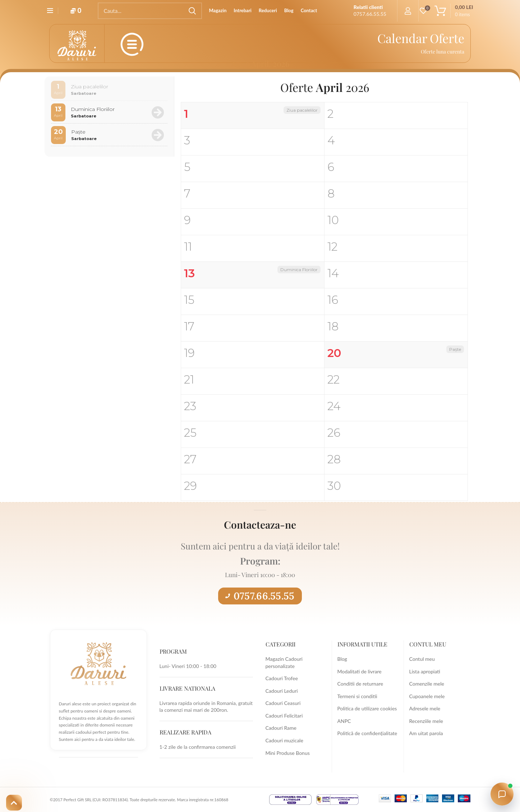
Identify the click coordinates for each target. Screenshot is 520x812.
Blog (342, 659)
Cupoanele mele (427, 696)
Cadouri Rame (281, 728)
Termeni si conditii (357, 696)
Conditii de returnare (360, 684)
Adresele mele (425, 708)
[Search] (150, 11)
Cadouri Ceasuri (283, 703)
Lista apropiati (425, 671)
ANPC (344, 721)
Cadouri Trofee (282, 678)
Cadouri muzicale (284, 740)
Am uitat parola (426, 733)
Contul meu (422, 659)
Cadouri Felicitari (284, 716)
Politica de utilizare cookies (367, 708)
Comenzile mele (427, 684)
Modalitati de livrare (360, 671)
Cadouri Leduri (282, 691)
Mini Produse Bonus (288, 753)
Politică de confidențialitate (367, 733)
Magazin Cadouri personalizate (284, 662)
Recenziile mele (426, 721)
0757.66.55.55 (260, 596)
